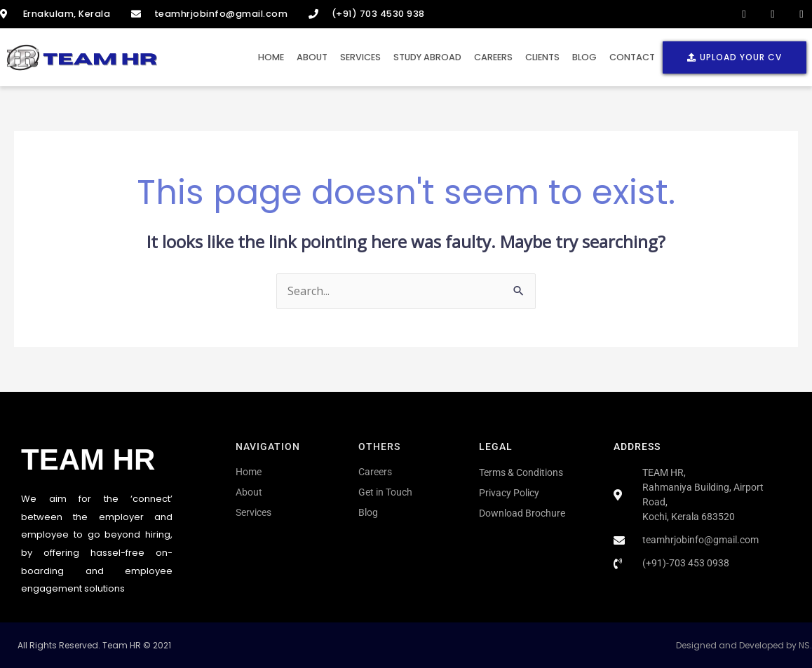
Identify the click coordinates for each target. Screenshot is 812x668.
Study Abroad (427, 57)
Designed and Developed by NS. (744, 645)
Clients (542, 57)
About (312, 57)
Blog (584, 57)
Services (360, 57)
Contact (632, 57)
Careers (493, 57)
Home (271, 57)
